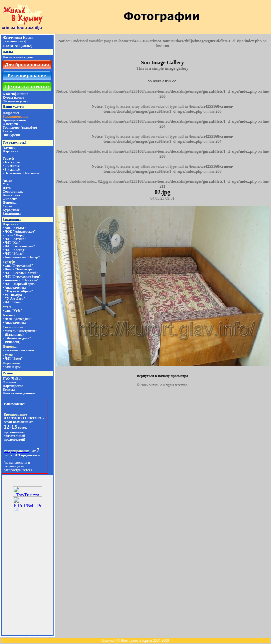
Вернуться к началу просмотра (162, 376)
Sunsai (154, 385)
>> (174, 81)
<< (150, 81)
